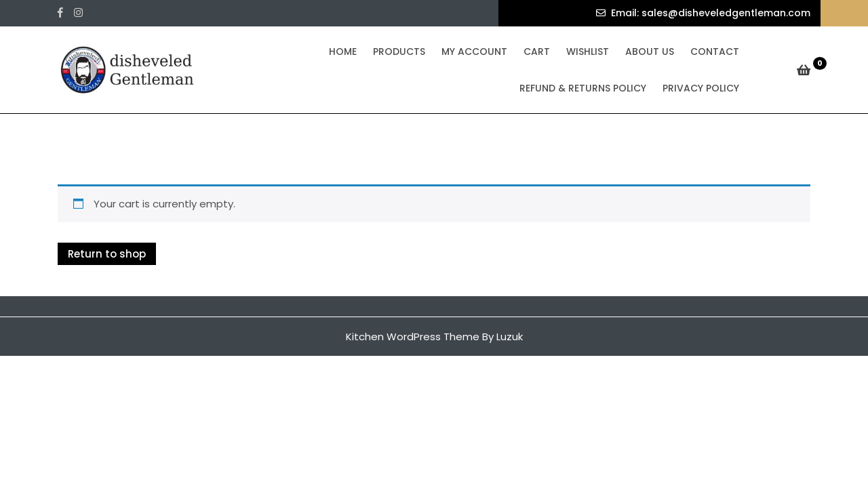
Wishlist (588, 52)
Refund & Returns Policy (583, 88)
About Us (650, 52)
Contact (715, 52)
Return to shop (107, 254)
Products (399, 52)
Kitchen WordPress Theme (413, 337)
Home (343, 52)
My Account (474, 52)
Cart (537, 52)
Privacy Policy (701, 88)
